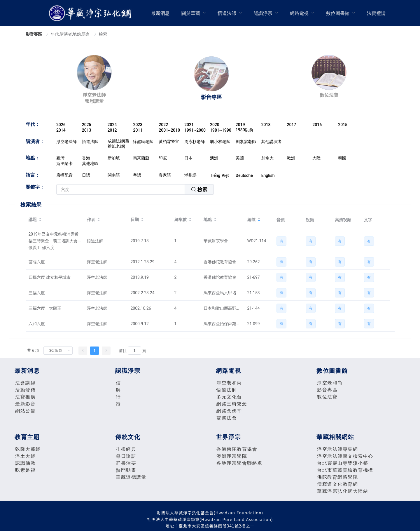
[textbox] (121, 189)
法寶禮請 (376, 13)
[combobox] (135, 189)
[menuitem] (160, 13)
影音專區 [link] (34, 34)
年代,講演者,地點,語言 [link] (71, 34)
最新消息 (160, 13)
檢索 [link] (103, 34)
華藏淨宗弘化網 (91, 13)
